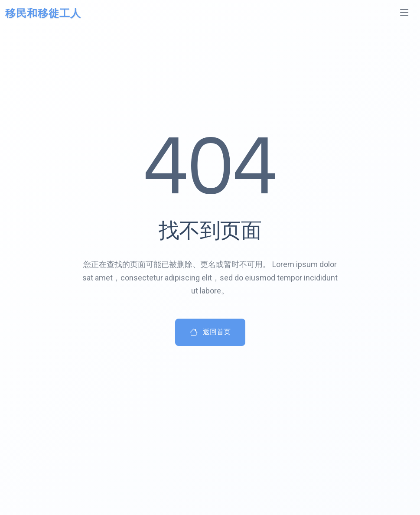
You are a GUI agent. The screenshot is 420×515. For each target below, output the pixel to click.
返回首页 (210, 332)
